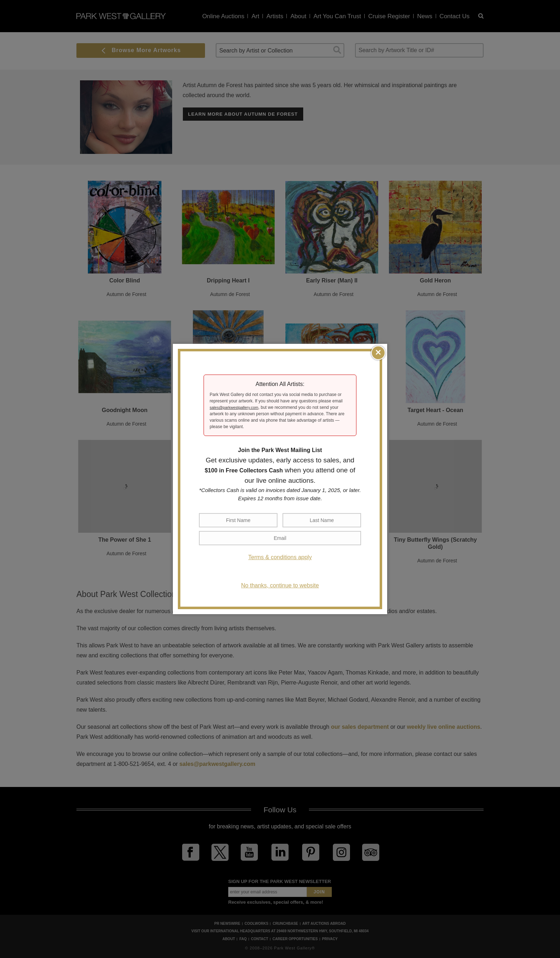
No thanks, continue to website (280, 585)
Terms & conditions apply (280, 557)
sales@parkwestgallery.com (234, 407)
